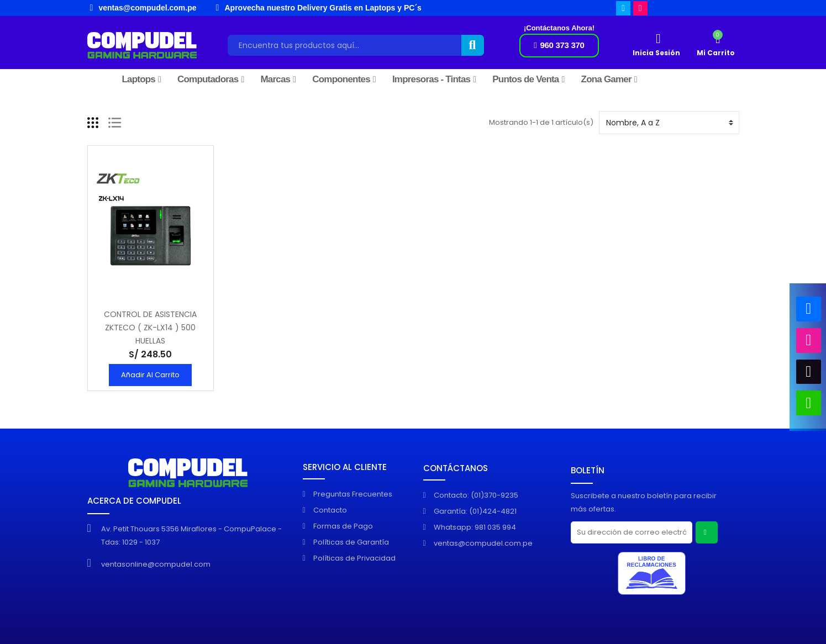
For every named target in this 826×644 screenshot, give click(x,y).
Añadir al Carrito (150, 375)
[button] (559, 46)
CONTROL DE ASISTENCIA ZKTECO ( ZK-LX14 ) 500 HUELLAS (150, 328)
